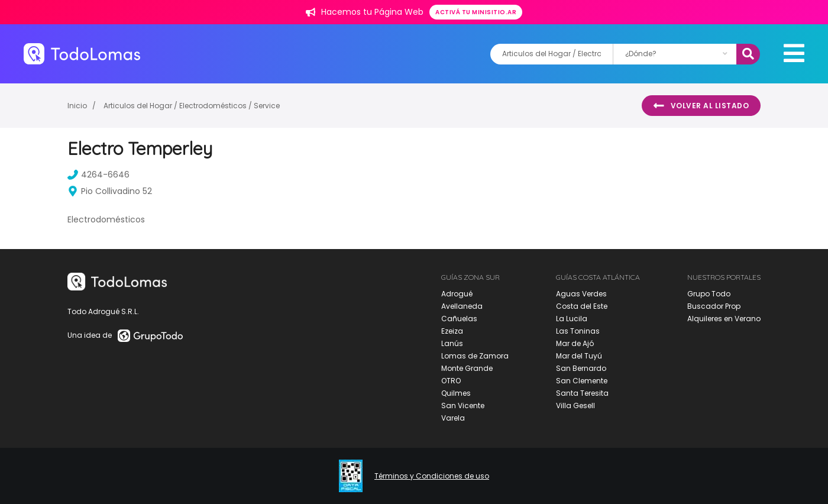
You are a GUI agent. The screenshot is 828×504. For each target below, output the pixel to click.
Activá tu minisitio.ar (476, 12)
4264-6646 (98, 175)
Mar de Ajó (575, 343)
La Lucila (572, 319)
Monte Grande (467, 368)
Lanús (452, 343)
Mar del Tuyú (579, 356)
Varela (453, 418)
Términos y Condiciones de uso (432, 476)
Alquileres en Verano (724, 319)
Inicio (77, 106)
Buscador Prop (714, 306)
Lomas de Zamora (475, 356)
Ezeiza (452, 331)
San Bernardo (581, 368)
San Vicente (463, 406)
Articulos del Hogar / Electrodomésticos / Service (192, 106)
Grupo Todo (709, 294)
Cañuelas (459, 319)
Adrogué (457, 294)
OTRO (451, 381)
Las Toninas (578, 331)
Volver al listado (701, 106)
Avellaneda (462, 306)
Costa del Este (582, 306)
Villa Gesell (575, 406)
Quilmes (456, 393)
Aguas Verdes (581, 294)
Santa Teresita (582, 393)
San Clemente (582, 381)
